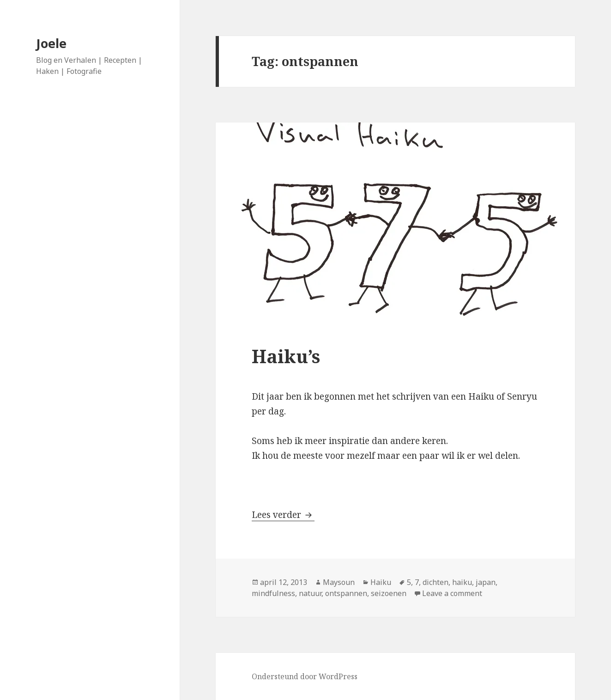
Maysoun (339, 582)
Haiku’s (286, 356)
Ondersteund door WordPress (305, 676)
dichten (436, 582)
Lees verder (283, 515)
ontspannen (346, 593)
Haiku (381, 582)
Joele (51, 43)
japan (486, 582)
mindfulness (273, 593)
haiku (462, 582)
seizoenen (389, 593)
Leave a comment (452, 593)
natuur (310, 593)
